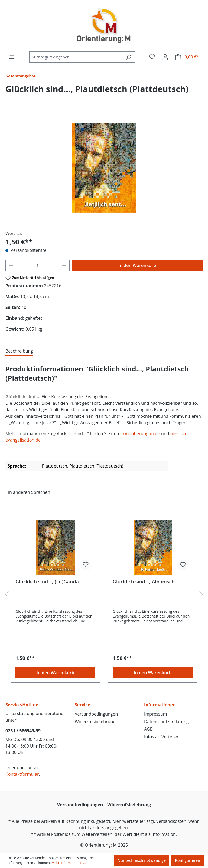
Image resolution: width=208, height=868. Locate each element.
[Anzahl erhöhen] (64, 265)
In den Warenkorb (137, 265)
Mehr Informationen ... (69, 863)
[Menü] (12, 57)
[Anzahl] (38, 265)
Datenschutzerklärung (166, 722)
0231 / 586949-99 (23, 731)
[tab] (19, 351)
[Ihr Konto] (165, 57)
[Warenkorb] (187, 57)
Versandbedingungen (96, 714)
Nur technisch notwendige (142, 860)
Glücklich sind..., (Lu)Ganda (47, 582)
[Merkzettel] (152, 57)
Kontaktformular (22, 774)
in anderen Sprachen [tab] (29, 492)
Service (82, 705)
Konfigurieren (188, 860)
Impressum (155, 714)
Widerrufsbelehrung (95, 722)
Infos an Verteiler (161, 737)
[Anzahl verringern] (11, 265)
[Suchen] (129, 57)
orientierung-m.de (141, 433)
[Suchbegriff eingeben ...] (76, 57)
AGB (148, 729)
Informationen (160, 705)
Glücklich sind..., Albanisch (144, 582)
